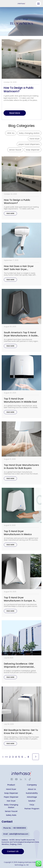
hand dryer (35, 139)
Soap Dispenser (11, 793)
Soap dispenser (33, 150)
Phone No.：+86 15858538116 (15, 828)
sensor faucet (15, 150)
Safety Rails (11, 815)
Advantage (32, 797)
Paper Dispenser (11, 797)
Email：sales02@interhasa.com (16, 834)
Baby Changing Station (11, 806)
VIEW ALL (11, 133)
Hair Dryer (11, 801)
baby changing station (29, 133)
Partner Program (32, 809)
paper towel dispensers (29, 144)
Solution (32, 801)
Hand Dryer (11, 789)
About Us (32, 789)
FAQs (32, 805)
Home (18, 19)
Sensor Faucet (11, 811)
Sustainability (32, 793)
